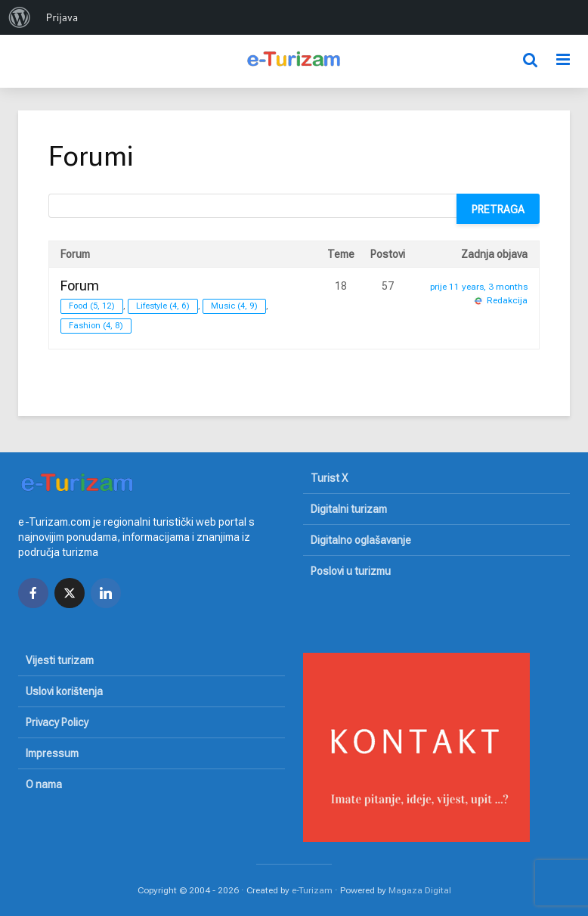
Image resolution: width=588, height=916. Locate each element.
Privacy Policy (57, 722)
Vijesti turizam (60, 660)
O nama (44, 784)
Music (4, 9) (234, 306)
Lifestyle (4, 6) (163, 306)
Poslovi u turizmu (351, 571)
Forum (80, 286)
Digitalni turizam (349, 509)
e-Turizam (312, 890)
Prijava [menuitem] (62, 17)
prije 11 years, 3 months (479, 287)
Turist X (329, 478)
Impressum (52, 753)
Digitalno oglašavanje (361, 540)
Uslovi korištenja (64, 691)
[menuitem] (20, 17)
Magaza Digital (420, 890)
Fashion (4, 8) (96, 326)
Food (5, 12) (92, 306)
